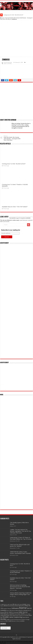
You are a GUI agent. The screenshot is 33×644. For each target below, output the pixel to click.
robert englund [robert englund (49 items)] (13, 615)
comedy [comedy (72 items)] (24, 604)
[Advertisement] (17, 39)
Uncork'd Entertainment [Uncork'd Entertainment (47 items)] (15, 620)
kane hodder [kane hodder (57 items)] (17, 614)
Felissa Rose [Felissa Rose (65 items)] (22, 606)
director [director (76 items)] (6, 606)
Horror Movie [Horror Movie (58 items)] (15, 611)
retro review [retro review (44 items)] (28, 614)
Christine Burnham (8, 62)
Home (2, 18)
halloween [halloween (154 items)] (15, 608)
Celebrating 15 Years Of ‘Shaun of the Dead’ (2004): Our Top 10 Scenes (21, 538)
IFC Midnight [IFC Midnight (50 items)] (15, 612)
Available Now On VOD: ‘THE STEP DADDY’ (15, 207)
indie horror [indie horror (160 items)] (23, 612)
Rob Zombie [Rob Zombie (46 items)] (19, 616)
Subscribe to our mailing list (11, 230)
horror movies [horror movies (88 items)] (23, 610)
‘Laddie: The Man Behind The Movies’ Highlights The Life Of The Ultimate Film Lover (20, 531)
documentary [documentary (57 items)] (11, 606)
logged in (18, 218)
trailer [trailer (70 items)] (8, 619)
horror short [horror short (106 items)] (8, 612)
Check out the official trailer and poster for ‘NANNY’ (20, 545)
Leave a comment (8, 64)
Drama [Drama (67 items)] (17, 606)
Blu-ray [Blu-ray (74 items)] (15, 604)
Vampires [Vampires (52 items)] (23, 620)
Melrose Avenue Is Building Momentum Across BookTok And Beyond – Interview (20, 587)
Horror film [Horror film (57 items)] (9, 611)
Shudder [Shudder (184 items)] (6, 617)
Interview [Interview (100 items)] (3, 614)
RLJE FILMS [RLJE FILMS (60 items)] (7, 615)
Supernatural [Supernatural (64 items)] (26, 617)
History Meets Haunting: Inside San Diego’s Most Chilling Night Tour (21, 594)
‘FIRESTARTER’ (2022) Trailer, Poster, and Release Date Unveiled (20, 553)
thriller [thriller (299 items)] (3, 619)
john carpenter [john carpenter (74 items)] (10, 614)
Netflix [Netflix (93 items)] (23, 614)
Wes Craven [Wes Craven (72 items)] (8, 621)
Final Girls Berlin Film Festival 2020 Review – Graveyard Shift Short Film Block (13, 138)
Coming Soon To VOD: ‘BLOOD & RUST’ (13, 15)
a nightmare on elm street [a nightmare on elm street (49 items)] (6, 604)
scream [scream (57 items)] (27, 615)
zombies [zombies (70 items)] (22, 621)
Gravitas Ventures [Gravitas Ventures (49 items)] (7, 608)
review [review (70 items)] (2, 615)
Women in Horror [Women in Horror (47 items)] (16, 621)
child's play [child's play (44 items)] (19, 604)
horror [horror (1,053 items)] (23, 608)
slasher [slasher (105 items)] (11, 617)
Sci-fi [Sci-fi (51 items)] (24, 615)
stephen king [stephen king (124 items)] (18, 617)
